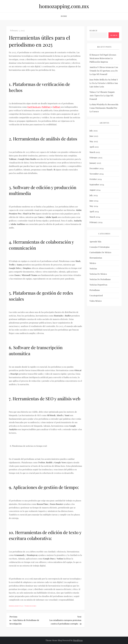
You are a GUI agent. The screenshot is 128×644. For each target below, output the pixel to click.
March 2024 (95, 217)
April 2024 (94, 211)
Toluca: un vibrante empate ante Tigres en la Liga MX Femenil (102, 95)
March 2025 (95, 152)
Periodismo (31, 606)
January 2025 (95, 163)
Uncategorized (96, 295)
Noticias (93, 268)
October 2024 (96, 179)
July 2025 (93, 131)
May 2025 (94, 141)
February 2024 (96, 222)
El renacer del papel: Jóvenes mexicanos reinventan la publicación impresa (103, 58)
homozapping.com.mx (64, 6)
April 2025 (94, 147)
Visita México (96, 301)
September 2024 (97, 184)
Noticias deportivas (98, 285)
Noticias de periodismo (100, 279)
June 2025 (94, 136)
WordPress (78, 640)
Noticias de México (98, 274)
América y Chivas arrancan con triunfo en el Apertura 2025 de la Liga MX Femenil (104, 71)
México (93, 263)
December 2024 (96, 168)
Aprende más (95, 242)
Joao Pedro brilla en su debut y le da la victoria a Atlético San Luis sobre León (104, 83)
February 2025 (96, 158)
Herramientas (16, 606)
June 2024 (94, 201)
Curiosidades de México (100, 252)
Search (93, 31)
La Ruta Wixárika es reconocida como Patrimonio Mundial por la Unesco (104, 108)
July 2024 (94, 195)
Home (64, 16)
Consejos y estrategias (99, 247)
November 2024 (96, 174)
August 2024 (95, 190)
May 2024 (94, 206)
